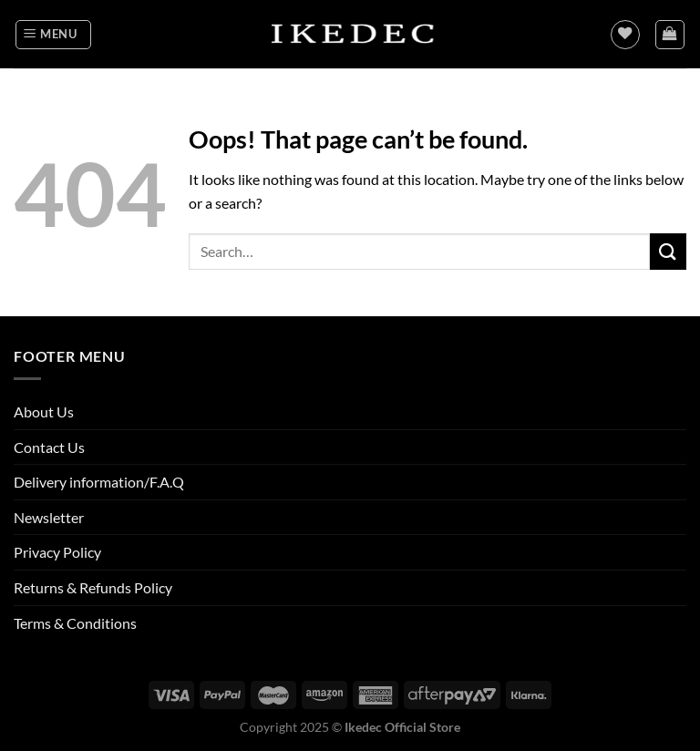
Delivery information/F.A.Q (99, 482)
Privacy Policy (57, 552)
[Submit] (668, 251)
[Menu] (53, 35)
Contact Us (49, 447)
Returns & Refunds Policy (93, 587)
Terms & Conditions (75, 623)
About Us (44, 412)
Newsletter (49, 517)
